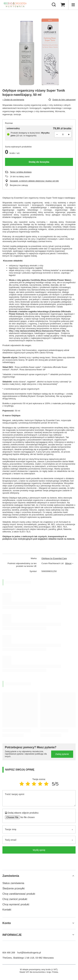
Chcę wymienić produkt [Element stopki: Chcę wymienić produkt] (16, 904)
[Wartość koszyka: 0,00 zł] (63, 5)
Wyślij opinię (39, 850)
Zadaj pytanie (62, 754)
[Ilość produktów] (63, 134)
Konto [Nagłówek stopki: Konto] (7, 923)
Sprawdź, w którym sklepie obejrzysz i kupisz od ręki (34, 181)
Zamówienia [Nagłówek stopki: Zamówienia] (11, 876)
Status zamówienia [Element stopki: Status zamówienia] (13, 883)
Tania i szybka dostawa (21, 172)
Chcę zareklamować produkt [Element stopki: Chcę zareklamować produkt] (19, 894)
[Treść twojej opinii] (39, 798)
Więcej (68, 563)
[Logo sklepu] (15, 5)
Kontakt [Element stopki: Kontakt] (7, 910)
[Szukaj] (54, 5)
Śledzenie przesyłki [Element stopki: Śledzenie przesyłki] (14, 888)
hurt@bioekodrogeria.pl (29, 953)
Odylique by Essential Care (54, 558)
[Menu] (73, 5)
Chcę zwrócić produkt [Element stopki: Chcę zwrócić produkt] (15, 899)
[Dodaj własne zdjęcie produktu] (26, 817)
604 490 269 (9, 953)
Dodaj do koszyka (39, 162)
